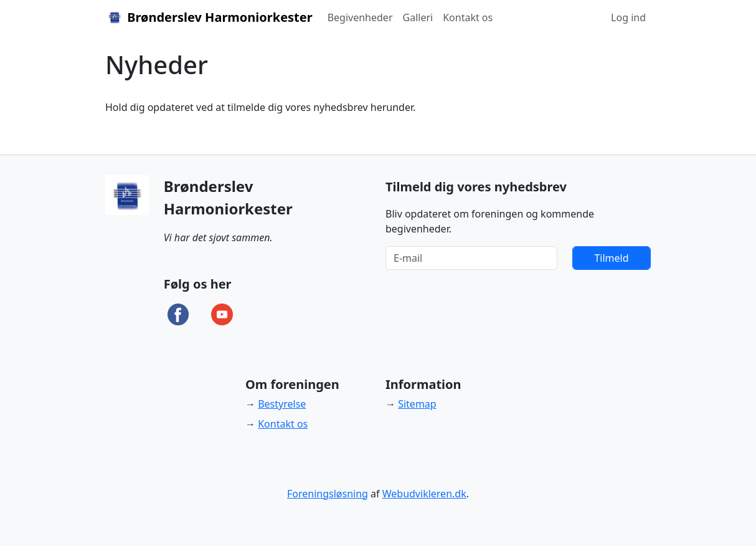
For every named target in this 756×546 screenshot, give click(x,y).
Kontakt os (468, 17)
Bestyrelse (282, 404)
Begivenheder (360, 17)
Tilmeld (611, 258)
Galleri (418, 17)
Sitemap (417, 404)
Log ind (628, 17)
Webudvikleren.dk (424, 494)
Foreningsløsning (328, 494)
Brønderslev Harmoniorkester (209, 17)
